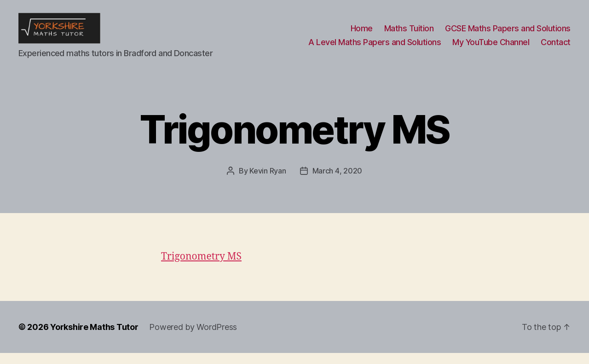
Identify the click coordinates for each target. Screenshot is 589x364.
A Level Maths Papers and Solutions (375, 48)
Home (362, 34)
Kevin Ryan (268, 182)
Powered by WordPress (193, 338)
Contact (556, 48)
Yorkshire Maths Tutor (94, 338)
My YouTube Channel (491, 48)
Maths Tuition (409, 34)
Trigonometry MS (201, 268)
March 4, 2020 (338, 182)
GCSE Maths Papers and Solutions (508, 34)
